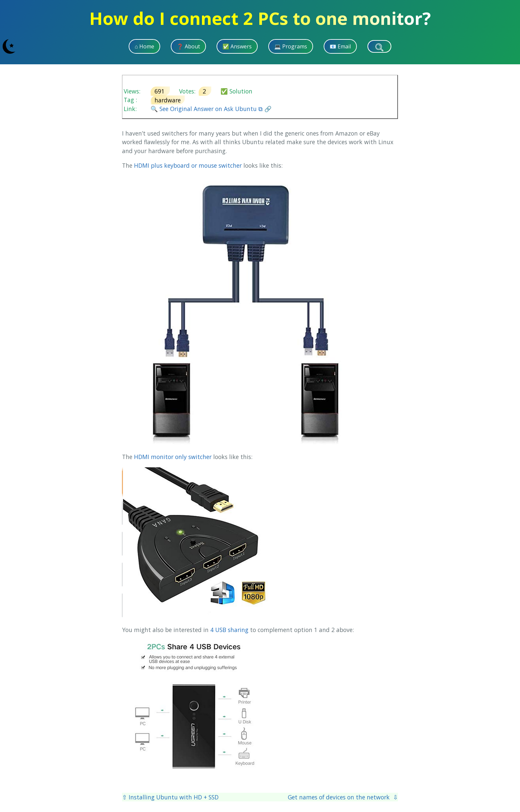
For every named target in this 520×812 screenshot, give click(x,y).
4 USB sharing (229, 630)
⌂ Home (144, 46)
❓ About (188, 46)
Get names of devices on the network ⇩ (343, 797)
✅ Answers (237, 46)
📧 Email (340, 46)
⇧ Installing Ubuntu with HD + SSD (170, 797)
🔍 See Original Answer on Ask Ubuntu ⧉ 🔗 (211, 109)
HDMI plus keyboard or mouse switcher (188, 165)
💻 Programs (291, 46)
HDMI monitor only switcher (173, 457)
